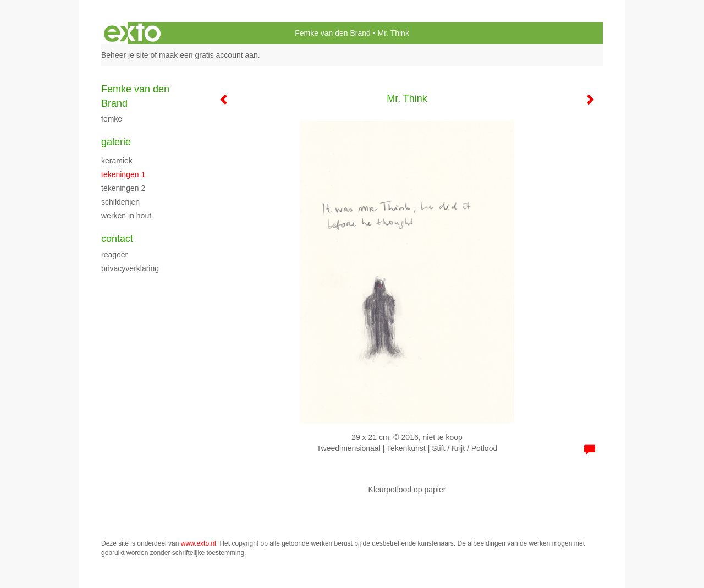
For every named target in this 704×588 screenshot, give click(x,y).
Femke (112, 119)
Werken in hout (126, 216)
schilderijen (120, 202)
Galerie (116, 142)
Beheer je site (125, 55)
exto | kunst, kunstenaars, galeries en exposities (132, 33)
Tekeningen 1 (123, 174)
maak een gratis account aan (208, 55)
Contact (117, 239)
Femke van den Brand (333, 33)
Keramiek (117, 161)
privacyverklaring (130, 268)
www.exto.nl (199, 543)
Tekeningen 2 (123, 188)
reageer (114, 255)
